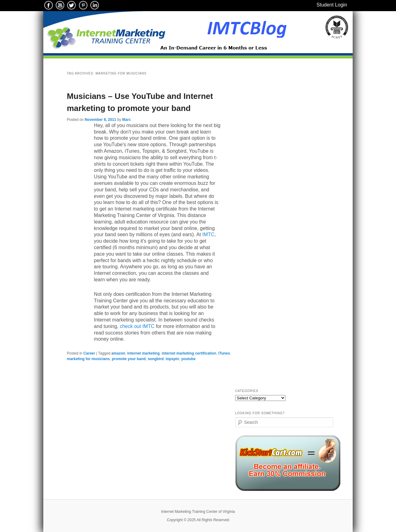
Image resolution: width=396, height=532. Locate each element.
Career (89, 353)
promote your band (129, 359)
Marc (127, 120)
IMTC (208, 234)
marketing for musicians (88, 359)
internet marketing (143, 353)
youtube (188, 359)
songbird (155, 359)
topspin (172, 359)
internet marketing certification (189, 353)
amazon (118, 353)
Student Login (332, 5)
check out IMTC (137, 326)
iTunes (224, 353)
